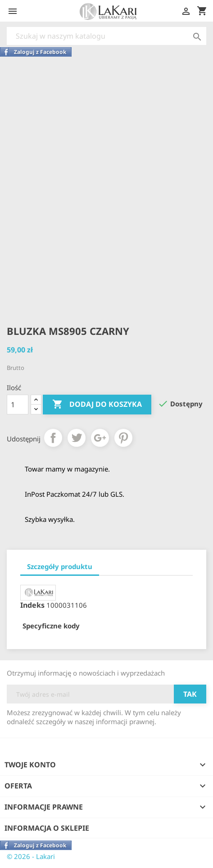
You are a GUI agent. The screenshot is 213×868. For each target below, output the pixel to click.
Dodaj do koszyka (97, 405)
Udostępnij (53, 438)
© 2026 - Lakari (31, 856)
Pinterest (123, 438)
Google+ (100, 438)
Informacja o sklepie (47, 828)
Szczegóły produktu (60, 566)
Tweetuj (77, 438)
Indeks (32, 605)
